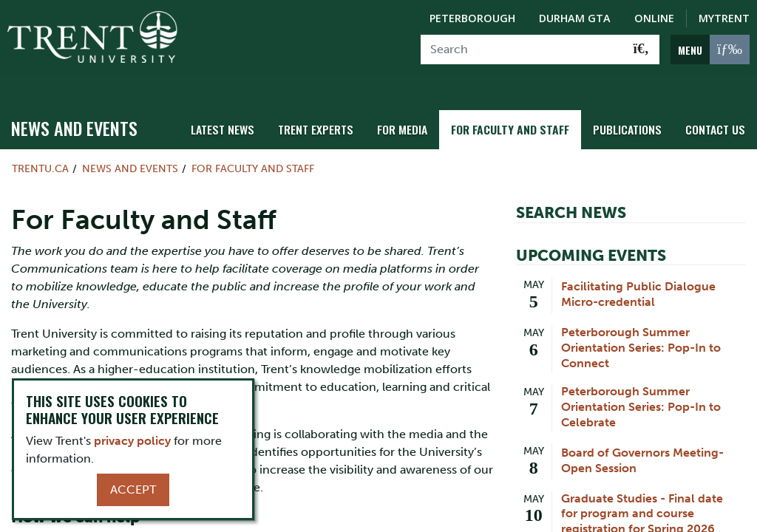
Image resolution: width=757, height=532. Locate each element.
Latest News (243, 113)
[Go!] (641, 50)
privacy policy (132, 441)
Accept (133, 490)
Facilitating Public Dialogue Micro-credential (638, 278)
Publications (632, 113)
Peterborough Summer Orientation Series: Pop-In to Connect (641, 331)
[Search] (522, 50)
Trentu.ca (40, 152)
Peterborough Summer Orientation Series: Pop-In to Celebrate (641, 391)
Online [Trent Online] (654, 18)
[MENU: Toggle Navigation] (710, 50)
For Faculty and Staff (520, 113)
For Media (416, 113)
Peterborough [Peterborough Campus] (472, 18)
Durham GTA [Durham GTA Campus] (575, 18)
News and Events (74, 112)
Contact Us (717, 113)
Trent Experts (333, 113)
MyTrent (724, 18)
